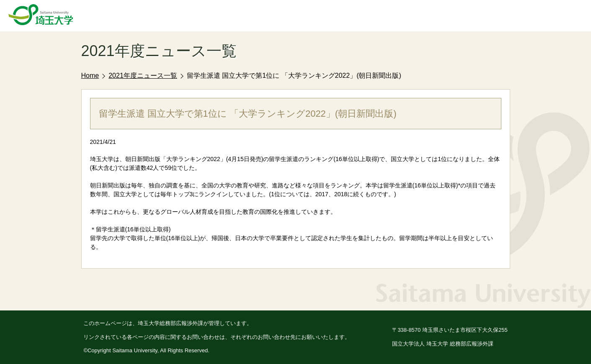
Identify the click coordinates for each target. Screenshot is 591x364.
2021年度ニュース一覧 (143, 76)
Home (90, 76)
